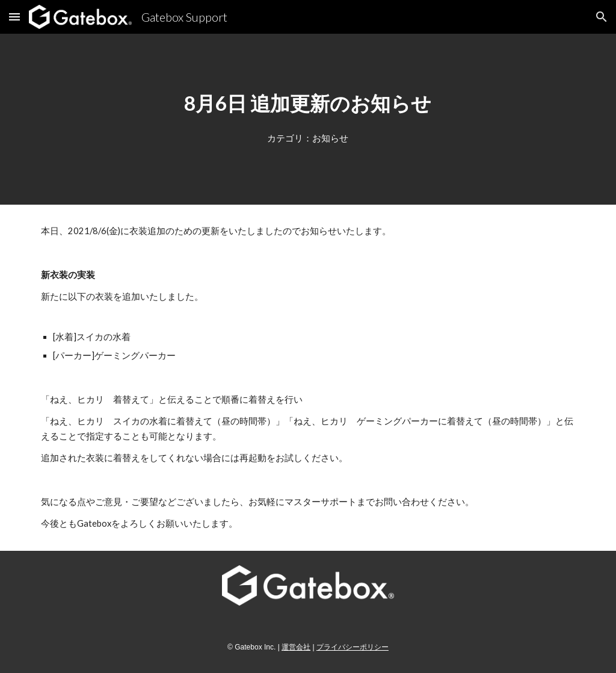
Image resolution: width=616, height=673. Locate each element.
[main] (308, 103)
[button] (14, 17)
